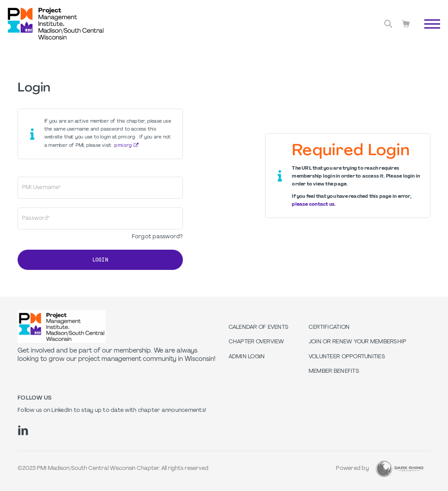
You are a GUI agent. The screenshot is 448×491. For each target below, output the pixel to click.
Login (100, 260)
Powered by (352, 469)
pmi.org (123, 146)
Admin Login (247, 357)
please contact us (313, 205)
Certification (329, 327)
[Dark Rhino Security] (400, 469)
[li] (23, 430)
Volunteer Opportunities (347, 357)
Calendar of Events (259, 327)
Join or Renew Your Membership (357, 342)
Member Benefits (334, 371)
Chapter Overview (257, 342)
